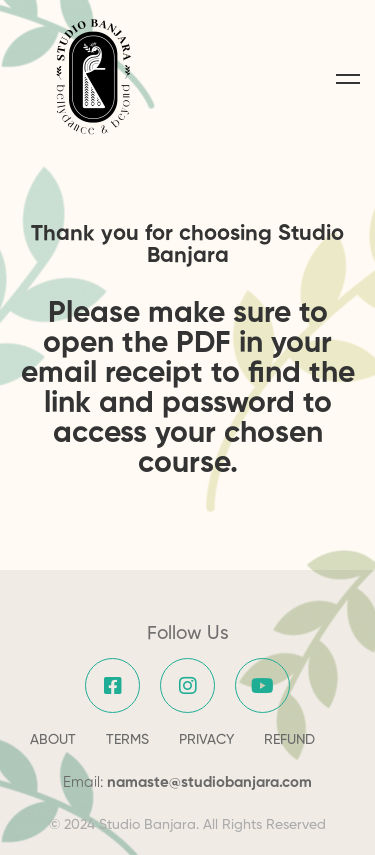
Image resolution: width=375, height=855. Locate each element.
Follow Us (188, 633)
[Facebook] (112, 685)
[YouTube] (262, 685)
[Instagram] (187, 685)
